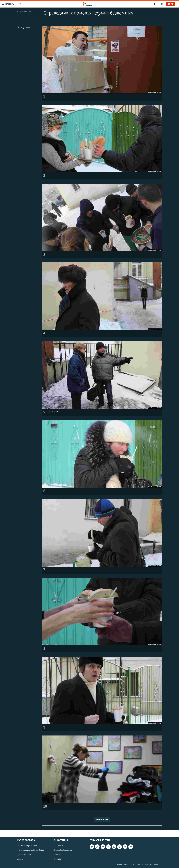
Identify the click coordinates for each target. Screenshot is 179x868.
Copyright (57, 859)
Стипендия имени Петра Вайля (31, 850)
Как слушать (59, 846)
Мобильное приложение (28, 846)
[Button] (24, 28)
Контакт (21, 859)
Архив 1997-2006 (24, 855)
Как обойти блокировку (63, 850)
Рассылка (57, 855)
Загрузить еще (102, 819)
